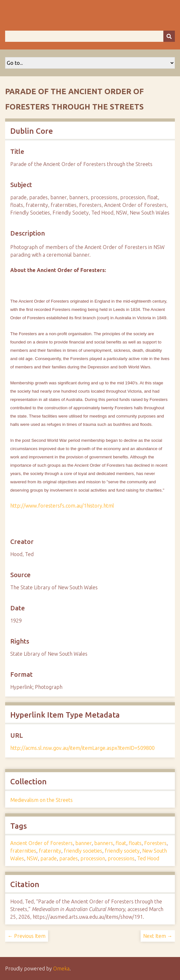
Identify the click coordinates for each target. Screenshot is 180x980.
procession (93, 858)
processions (121, 858)
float (121, 843)
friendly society (122, 851)
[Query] (90, 36)
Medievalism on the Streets (41, 800)
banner (83, 843)
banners (104, 843)
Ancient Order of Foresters (41, 843)
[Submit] (169, 36)
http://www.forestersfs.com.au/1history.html (62, 506)
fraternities (23, 851)
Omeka (61, 969)
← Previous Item (27, 936)
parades (69, 858)
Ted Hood (148, 858)
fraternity (50, 851)
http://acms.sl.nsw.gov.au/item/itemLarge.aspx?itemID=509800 (82, 748)
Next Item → (158, 936)
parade (49, 858)
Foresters (155, 843)
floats (135, 843)
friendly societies (83, 851)
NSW (32, 858)
